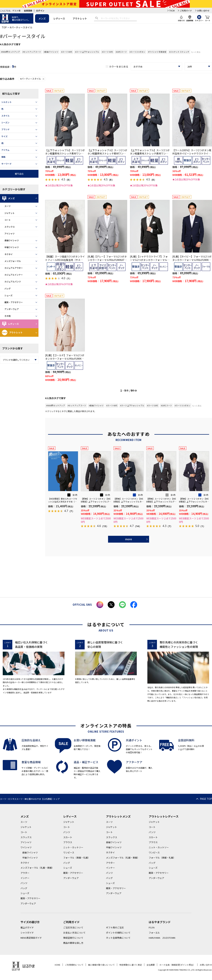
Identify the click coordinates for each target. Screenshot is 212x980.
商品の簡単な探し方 (73, 943)
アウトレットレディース (164, 816)
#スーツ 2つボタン (137, 52)
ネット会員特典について (118, 938)
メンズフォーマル (13, 261)
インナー (25, 878)
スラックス (10, 227)
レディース (59, 18)
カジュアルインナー (14, 275)
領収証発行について (73, 938)
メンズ (42, 18)
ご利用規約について (74, 965)
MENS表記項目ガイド (31, 938)
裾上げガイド (27, 927)
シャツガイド (27, 933)
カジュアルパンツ (13, 281)
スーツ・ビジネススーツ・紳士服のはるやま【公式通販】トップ (30, 799)
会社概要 (151, 965)
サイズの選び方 (30, 922)
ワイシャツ (26, 847)
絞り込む (19, 174)
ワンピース (69, 852)
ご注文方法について (73, 927)
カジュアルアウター (14, 268)
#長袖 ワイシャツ (51, 52)
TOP (4, 27)
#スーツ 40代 (67, 52)
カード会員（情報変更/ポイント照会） (177, 965)
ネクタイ (9, 254)
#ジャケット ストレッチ (179, 52)
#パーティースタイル (32, 79)
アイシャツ (9, 233)
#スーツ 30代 (107, 52)
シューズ (8, 295)
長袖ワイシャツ (12, 240)
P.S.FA (152, 927)
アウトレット (80, 18)
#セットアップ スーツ (32, 52)
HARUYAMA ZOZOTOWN (162, 938)
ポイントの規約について (118, 933)
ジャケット (9, 213)
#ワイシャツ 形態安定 (157, 52)
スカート (68, 837)
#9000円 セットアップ (10, 52)
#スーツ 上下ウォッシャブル (87, 52)
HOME (58, 965)
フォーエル (154, 933)
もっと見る (196, 52)
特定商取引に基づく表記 (131, 965)
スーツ (8, 206)
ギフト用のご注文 (115, 927)
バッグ (8, 288)
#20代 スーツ (121, 52)
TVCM (172, 11)
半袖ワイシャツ (12, 247)
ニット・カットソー (73, 847)
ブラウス (68, 842)
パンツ (24, 883)
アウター (25, 873)
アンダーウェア (12, 309)
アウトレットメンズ (118, 816)
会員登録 (28, 11)
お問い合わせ (203, 11)
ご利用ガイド (186, 11)
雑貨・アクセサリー (14, 302)
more (129, 539)
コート (8, 220)
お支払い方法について (74, 933)
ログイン (40, 11)
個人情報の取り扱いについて (101, 965)
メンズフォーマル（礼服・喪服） (37, 868)
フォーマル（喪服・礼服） (77, 858)
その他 (8, 316)
